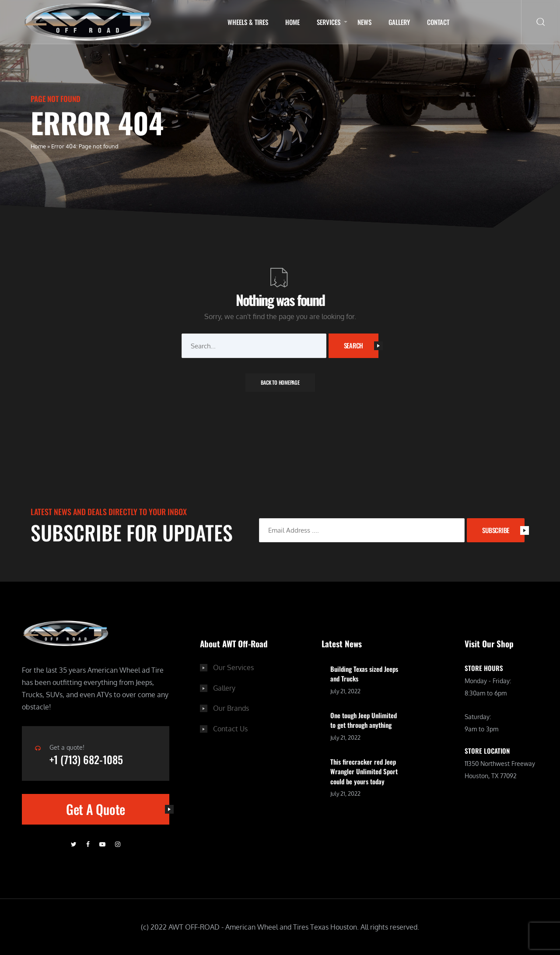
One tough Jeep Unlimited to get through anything (364, 720)
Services (329, 22)
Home (292, 22)
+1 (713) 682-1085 (89, 760)
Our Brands (231, 708)
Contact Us (230, 728)
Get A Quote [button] (118, 809)
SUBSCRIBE (503, 530)
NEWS (364, 22)
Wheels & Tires (248, 22)
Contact (438, 22)
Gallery (399, 22)
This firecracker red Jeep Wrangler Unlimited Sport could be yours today (364, 771)
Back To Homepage (280, 382)
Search (361, 345)
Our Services (233, 667)
